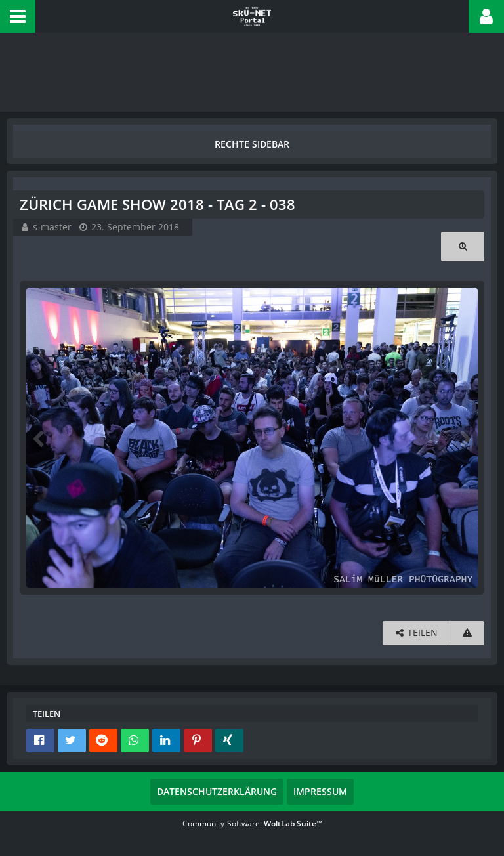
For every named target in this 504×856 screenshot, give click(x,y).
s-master (52, 227)
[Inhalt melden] (467, 633)
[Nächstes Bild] (465, 438)
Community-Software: (252, 824)
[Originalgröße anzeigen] (463, 246)
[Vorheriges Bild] (39, 438)
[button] (18, 16)
